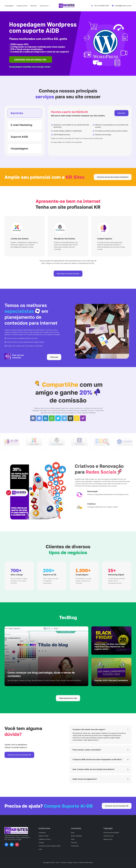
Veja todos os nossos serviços (68, 274)
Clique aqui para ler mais (68, 698)
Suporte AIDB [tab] (19, 137)
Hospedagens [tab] (19, 148)
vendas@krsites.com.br (122, 6)
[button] (45, 6)
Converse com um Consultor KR (19, 755)
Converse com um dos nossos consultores (113, 177)
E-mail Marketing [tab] (21, 125)
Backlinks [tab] (17, 113)
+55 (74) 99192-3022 (100, 6)
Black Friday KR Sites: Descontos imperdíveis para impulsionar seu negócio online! (110, 647)
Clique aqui (54, 357)
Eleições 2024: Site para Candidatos (111, 680)
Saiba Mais (121, 113)
